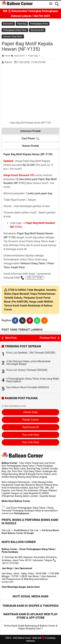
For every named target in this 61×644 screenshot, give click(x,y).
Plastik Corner (30, 420)
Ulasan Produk (30, 146)
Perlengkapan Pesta (39, 24)
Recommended (37, 30)
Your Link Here (30, 435)
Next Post (11, 338)
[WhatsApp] (37, 321)
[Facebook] (15, 321)
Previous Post (48, 338)
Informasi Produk (30, 131)
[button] (44, 321)
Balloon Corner (24, 638)
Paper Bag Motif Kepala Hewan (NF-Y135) (27, 46)
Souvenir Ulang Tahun (13, 36)
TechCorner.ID (30, 427)
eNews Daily (30, 412)
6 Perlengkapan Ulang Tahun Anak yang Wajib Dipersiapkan (33, 380)
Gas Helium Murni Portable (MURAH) (28, 387)
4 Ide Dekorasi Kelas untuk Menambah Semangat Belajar (28, 363)
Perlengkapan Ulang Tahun (15, 30)
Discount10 (8, 24)
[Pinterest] (30, 321)
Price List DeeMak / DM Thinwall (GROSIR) (31, 353)
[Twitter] (22, 321)
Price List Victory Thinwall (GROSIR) (27, 370)
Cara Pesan (31, 139)
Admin (8, 62)
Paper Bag (22, 24)
